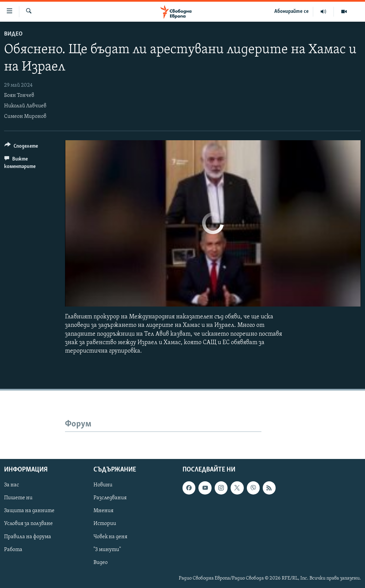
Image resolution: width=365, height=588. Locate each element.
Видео (13, 34)
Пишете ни (18, 498)
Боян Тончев (19, 96)
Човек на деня (110, 537)
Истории (105, 524)
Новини (103, 485)
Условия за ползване (28, 524)
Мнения (103, 511)
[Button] (21, 147)
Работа (13, 550)
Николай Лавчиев (25, 106)
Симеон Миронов (25, 117)
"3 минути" (107, 550)
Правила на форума (28, 537)
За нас (12, 485)
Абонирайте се (292, 12)
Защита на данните (29, 511)
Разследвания (110, 498)
